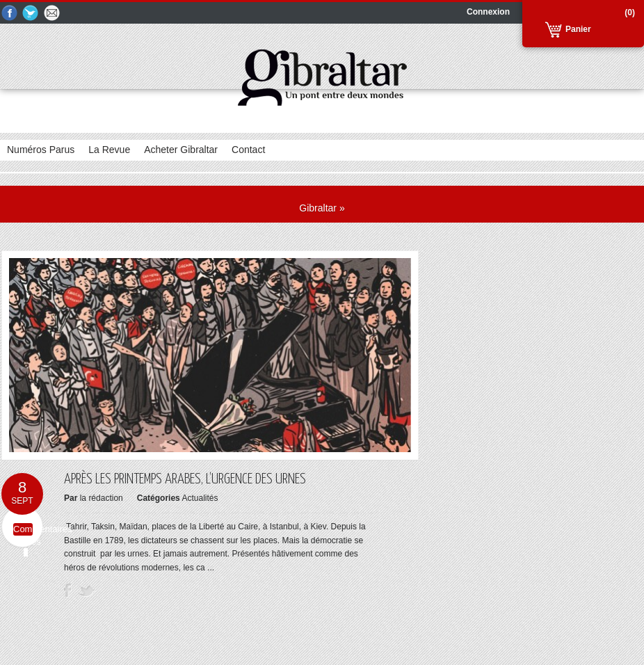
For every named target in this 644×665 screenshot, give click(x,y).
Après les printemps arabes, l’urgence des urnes (185, 479)
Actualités (200, 498)
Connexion (488, 12)
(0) (630, 13)
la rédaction (102, 498)
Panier (578, 29)
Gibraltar (318, 208)
